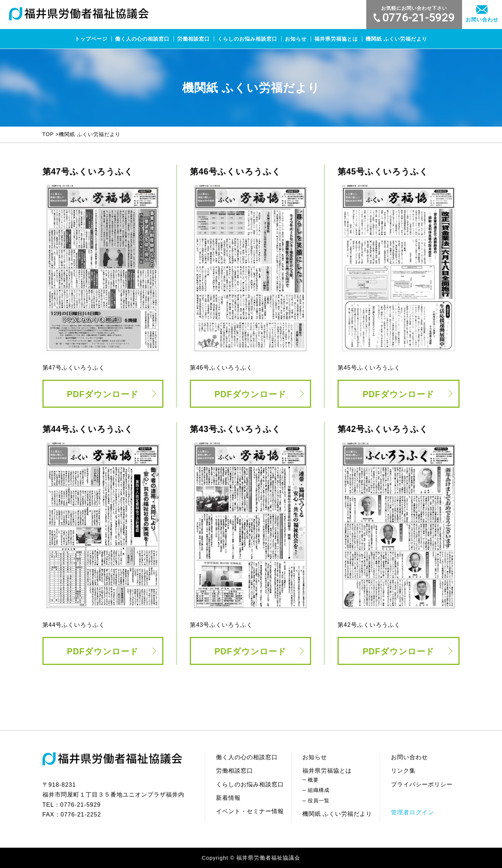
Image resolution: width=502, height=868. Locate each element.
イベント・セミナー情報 (250, 811)
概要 (313, 780)
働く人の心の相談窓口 (142, 39)
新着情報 (228, 798)
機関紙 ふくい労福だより (396, 39)
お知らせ (296, 39)
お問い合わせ (482, 14)
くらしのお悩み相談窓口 (247, 39)
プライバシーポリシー (422, 784)
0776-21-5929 (414, 15)
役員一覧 (319, 801)
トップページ (91, 39)
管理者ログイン (413, 812)
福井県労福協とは (336, 39)
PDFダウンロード (103, 394)
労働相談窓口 (193, 39)
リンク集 (403, 771)
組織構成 (319, 790)
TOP (48, 134)
